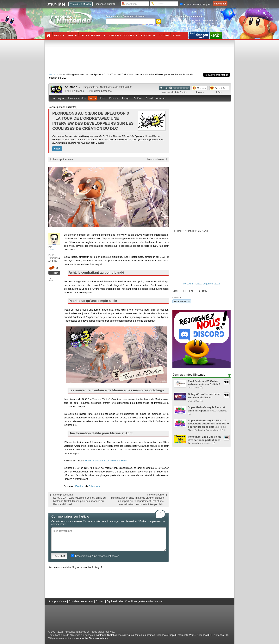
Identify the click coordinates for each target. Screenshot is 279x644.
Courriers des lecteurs (81, 601)
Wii (50, 638)
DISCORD (164, 36)
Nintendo (79, 91)
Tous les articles (77, 98)
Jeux (71, 36)
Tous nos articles (98, 638)
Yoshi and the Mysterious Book (210, 23)
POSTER (59, 556)
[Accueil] (48, 35)
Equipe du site (115, 601)
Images (126, 98)
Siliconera (94, 486)
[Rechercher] (130, 21)
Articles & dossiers (121, 36)
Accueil (53, 74)
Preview (114, 98)
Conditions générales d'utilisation (144, 601)
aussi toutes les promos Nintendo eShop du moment (158, 635)
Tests (102, 98)
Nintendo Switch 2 (184, 23)
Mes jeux (202, 88)
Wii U (192, 635)
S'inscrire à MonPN (81, 4)
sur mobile (82, 638)
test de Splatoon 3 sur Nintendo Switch (106, 461)
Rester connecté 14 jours (196, 5)
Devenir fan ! (221, 88)
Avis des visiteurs (156, 98)
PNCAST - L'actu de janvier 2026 (202, 284)
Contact (100, 601)
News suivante (155, 159)
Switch (104, 87)
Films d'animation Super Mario (186, 20)
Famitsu (80, 486)
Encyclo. (146, 36)
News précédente (63, 159)
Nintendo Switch (182, 301)
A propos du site (57, 601)
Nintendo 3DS (205, 635)
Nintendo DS (221, 635)
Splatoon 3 (72, 87)
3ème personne (103, 91)
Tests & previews (91, 36)
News (58, 36)
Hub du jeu (58, 98)
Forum (177, 36)
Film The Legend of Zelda (183, 26)
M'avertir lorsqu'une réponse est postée (95, 556)
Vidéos (138, 98)
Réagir (54, 273)
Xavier (51, 250)
